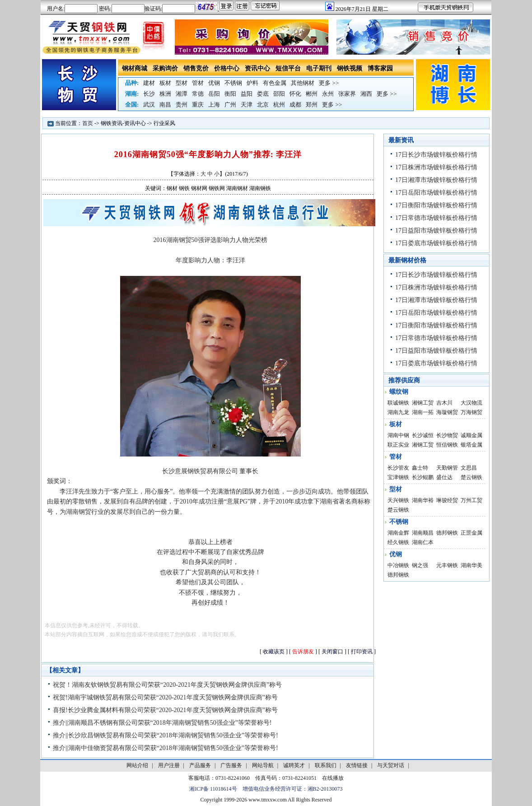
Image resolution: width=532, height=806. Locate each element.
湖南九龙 (398, 412)
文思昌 (469, 468)
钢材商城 (135, 68)
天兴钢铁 (398, 500)
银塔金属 (471, 445)
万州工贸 (471, 500)
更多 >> (329, 83)
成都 (295, 105)
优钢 (214, 83)
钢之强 (420, 565)
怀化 (295, 94)
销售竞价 (196, 68)
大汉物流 (471, 403)
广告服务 (231, 765)
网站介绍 (137, 765)
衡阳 (230, 94)
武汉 (149, 105)
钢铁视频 (350, 68)
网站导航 (263, 765)
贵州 (182, 105)
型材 (182, 83)
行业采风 (164, 123)
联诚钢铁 (398, 403)
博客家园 (380, 68)
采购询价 (165, 68)
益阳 (247, 94)
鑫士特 (420, 468)
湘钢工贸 (423, 403)
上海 (214, 105)
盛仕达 (444, 477)
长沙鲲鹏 (423, 477)
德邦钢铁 (447, 533)
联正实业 (398, 445)
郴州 (312, 94)
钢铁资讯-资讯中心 (123, 123)
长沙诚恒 (423, 435)
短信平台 (288, 68)
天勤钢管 (447, 468)
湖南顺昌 (423, 533)
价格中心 (227, 68)
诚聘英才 (294, 765)
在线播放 (333, 778)
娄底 (263, 94)
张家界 (347, 94)
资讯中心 (257, 68)
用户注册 (169, 765)
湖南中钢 (398, 435)
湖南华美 (471, 565)
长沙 (149, 94)
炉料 (252, 83)
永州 (328, 94)
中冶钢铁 (398, 565)
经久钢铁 (398, 542)
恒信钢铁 (447, 445)
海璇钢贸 (447, 412)
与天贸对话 (391, 765)
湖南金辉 (398, 533)
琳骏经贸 (447, 500)
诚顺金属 (471, 435)
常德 (198, 94)
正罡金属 (471, 533)
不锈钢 (233, 83)
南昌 (165, 105)
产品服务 (200, 765)
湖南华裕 (423, 500)
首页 (88, 123)
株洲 (165, 94)
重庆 (198, 105)
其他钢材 (303, 83)
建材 (149, 83)
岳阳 (214, 94)
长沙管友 (398, 468)
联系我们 (326, 765)
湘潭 (182, 94)
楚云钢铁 (471, 477)
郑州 (312, 105)
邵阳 (279, 94)
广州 (230, 105)
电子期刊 (319, 68)
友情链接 (357, 765)
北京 (263, 105)
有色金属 (275, 83)
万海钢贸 (471, 412)
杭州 (279, 105)
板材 (165, 83)
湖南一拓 (423, 412)
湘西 (366, 94)
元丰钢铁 (447, 565)
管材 (198, 83)
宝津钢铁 (398, 477)
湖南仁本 (423, 542)
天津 (247, 105)
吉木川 (444, 403)
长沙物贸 (447, 435)
